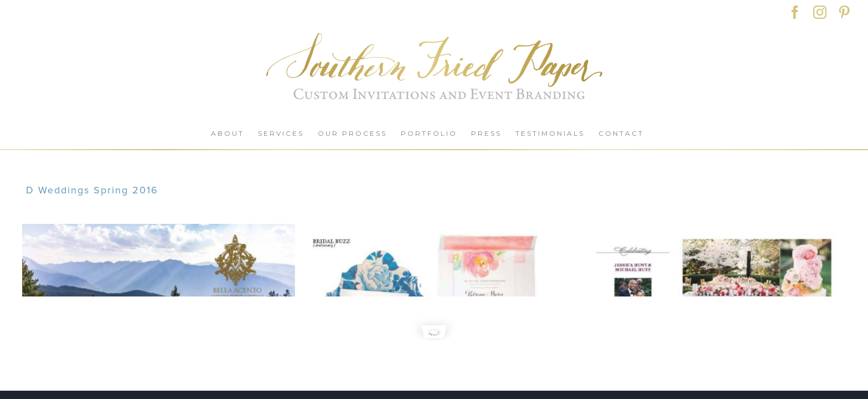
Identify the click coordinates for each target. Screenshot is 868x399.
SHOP (110, 388)
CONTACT (164, 388)
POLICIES (222, 388)
